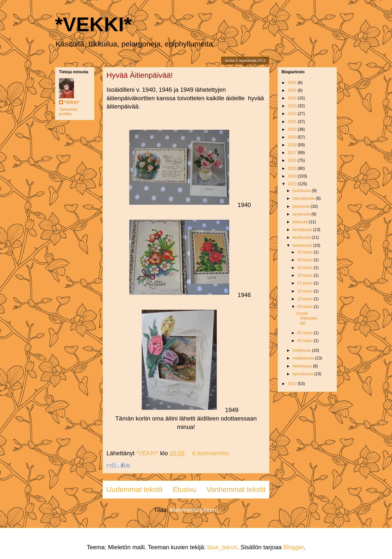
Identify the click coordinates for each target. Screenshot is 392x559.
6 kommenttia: (211, 453)
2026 (293, 83)
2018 (293, 145)
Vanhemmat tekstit (236, 489)
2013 (293, 184)
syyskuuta (302, 214)
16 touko (305, 291)
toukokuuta (303, 245)
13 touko (305, 299)
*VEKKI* (93, 24)
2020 (293, 129)
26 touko (305, 268)
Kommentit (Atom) (194, 510)
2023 (293, 106)
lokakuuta (302, 206)
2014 (293, 176)
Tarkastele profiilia (68, 112)
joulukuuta (302, 191)
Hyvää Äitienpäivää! (140, 75)
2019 (293, 137)
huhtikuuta (302, 350)
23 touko (305, 275)
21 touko (305, 283)
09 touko (305, 307)
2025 (293, 90)
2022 (293, 114)
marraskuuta (304, 198)
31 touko (305, 252)
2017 (293, 153)
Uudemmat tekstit (134, 489)
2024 (293, 98)
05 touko (305, 333)
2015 (293, 168)
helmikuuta (303, 366)
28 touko (305, 260)
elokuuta (301, 222)
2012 (293, 384)
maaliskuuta (304, 358)
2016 (293, 160)
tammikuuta (303, 374)
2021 (293, 122)
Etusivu (184, 489)
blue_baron (222, 547)
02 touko (305, 341)
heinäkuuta (303, 230)
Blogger (293, 547)
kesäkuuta (302, 237)
